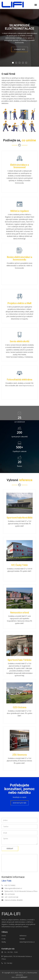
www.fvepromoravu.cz (26, 386)
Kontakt (22, 939)
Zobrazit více (19, 49)
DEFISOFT (24, 977)
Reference (23, 936)
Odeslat (10, 848)
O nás (4, 939)
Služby (4, 942)
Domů (4, 936)
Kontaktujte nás (20, 803)
